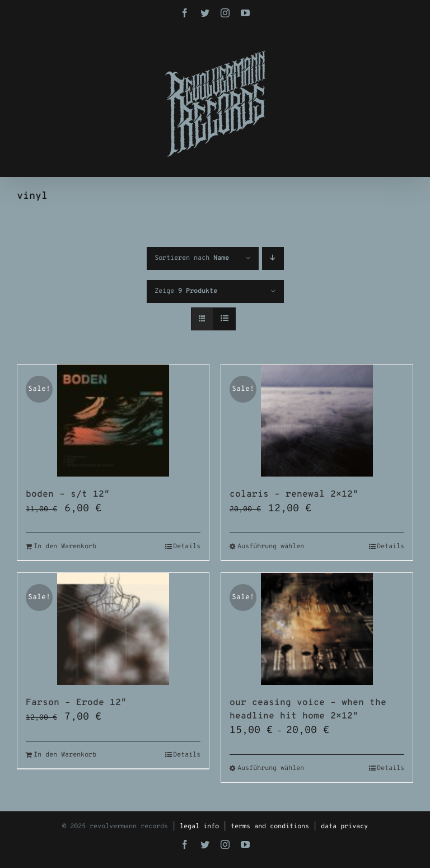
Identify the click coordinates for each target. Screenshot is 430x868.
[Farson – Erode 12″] (113, 629)
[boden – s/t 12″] (113, 421)
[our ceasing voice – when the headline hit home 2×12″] (317, 629)
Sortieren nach (192, 258)
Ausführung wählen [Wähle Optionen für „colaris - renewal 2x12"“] (271, 547)
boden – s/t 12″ (68, 494)
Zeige (186, 291)
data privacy (344, 827)
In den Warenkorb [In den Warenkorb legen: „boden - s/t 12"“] (65, 547)
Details (187, 547)
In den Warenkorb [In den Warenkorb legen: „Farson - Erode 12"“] (65, 755)
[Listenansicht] (224, 319)
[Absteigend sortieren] (273, 258)
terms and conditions (270, 827)
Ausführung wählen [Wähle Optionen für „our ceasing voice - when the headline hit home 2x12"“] (271, 768)
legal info (199, 827)
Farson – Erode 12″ (76, 703)
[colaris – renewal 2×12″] (317, 421)
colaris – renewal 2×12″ (294, 494)
